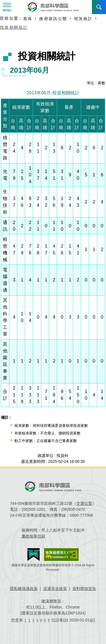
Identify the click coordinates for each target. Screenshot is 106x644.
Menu (7, 7)
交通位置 (84, 503)
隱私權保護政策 (24, 589)
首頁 (28, 19)
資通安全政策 (55, 589)
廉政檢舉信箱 (33, 536)
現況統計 (83, 19)
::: (1, 17)
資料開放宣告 (84, 589)
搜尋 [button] (99, 7)
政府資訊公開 (53, 19)
